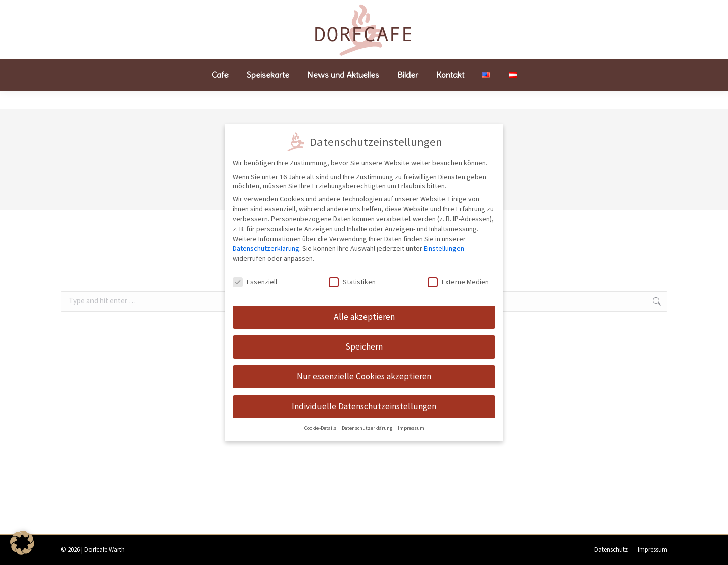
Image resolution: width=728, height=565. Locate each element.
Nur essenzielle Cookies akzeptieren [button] (364, 373)
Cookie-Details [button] (321, 425)
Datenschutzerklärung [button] (368, 425)
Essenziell (255, 278)
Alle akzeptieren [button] (364, 314)
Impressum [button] (411, 425)
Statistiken (352, 278)
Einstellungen (444, 245)
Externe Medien (458, 278)
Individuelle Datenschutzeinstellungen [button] (364, 403)
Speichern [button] (364, 343)
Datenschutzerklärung (266, 245)
